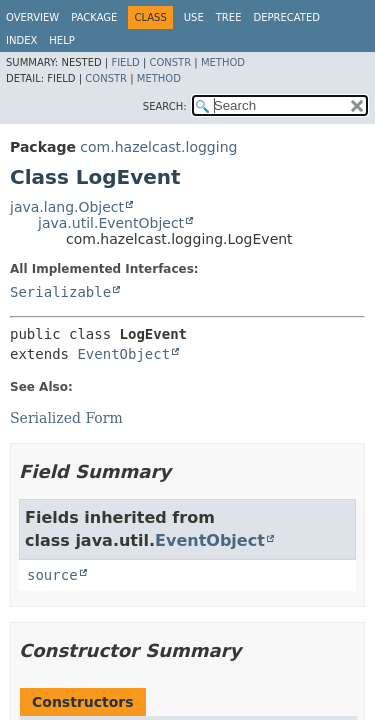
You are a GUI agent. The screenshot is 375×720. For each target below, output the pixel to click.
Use (194, 17)
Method (223, 62)
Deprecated (286, 17)
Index (21, 40)
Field (125, 62)
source (52, 575)
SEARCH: (165, 106)
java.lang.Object (67, 207)
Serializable (60, 292)
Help (61, 40)
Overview (32, 17)
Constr (170, 62)
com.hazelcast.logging (158, 147)
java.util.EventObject (111, 223)
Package (94, 17)
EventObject (123, 354)
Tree (229, 17)
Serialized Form (66, 418)
